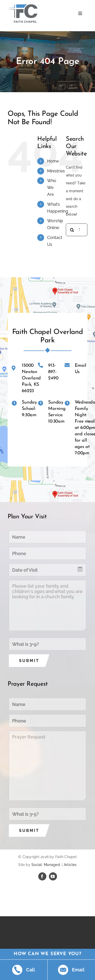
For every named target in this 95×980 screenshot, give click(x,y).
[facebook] (42, 876)
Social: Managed (46, 865)
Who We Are (52, 188)
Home (53, 161)
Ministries (56, 171)
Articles (70, 865)
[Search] (72, 230)
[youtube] (53, 876)
